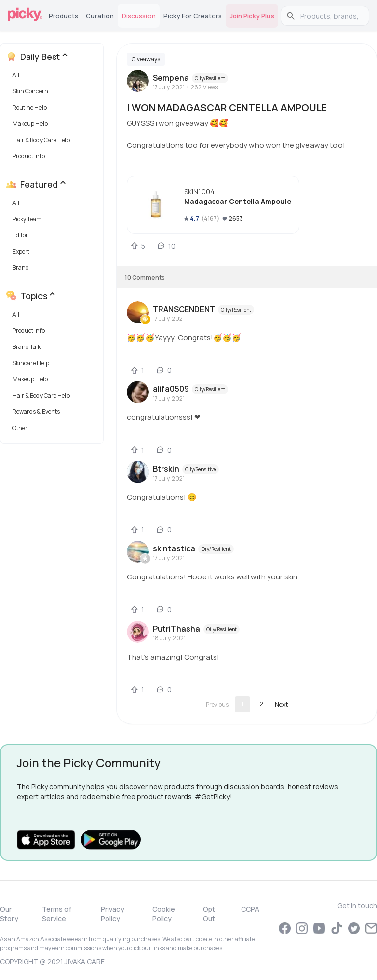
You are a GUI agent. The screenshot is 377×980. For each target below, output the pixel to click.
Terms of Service (56, 914)
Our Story (9, 914)
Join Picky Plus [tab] (252, 16)
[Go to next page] (281, 704)
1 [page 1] (242, 704)
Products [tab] (63, 16)
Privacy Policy (112, 914)
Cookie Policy (164, 914)
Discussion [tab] (139, 16)
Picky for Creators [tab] (193, 16)
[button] (54, 77)
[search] (330, 16)
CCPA (250, 909)
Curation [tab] (100, 16)
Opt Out (209, 914)
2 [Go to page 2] (261, 704)
